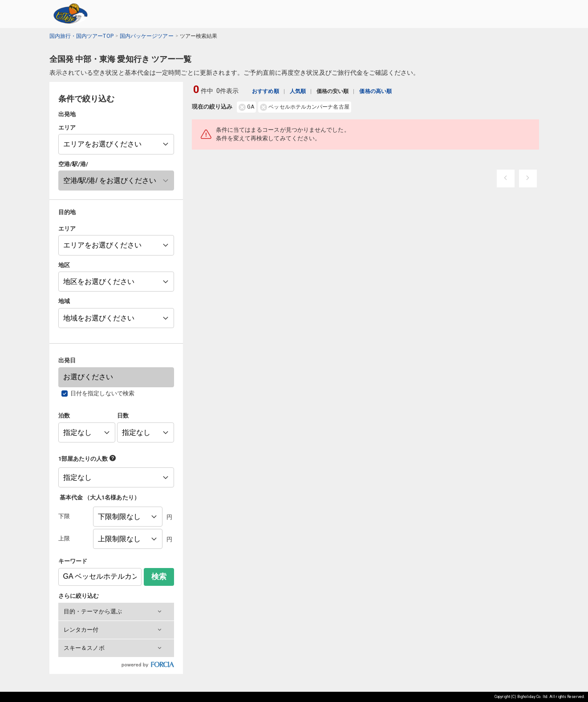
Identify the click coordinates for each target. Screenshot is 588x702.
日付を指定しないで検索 (102, 393)
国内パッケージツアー (147, 36)
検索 (159, 577)
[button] (116, 612)
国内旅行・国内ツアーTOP (81, 36)
